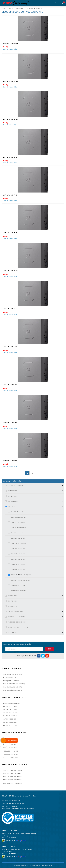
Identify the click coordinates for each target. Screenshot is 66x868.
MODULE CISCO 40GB (10, 748)
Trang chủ (5, 8)
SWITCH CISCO (12, 491)
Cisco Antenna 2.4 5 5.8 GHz (19, 585)
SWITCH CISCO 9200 (10, 722)
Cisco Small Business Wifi (18, 517)
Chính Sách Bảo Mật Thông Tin (12, 690)
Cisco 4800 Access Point (18, 564)
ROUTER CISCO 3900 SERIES (13, 780)
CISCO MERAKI (12, 606)
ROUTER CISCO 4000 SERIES (13, 783)
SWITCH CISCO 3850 (10, 719)
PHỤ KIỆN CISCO (13, 633)
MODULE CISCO (13, 601)
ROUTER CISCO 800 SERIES (12, 770)
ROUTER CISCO (13, 496)
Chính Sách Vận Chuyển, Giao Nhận (14, 684)
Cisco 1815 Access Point (18, 533)
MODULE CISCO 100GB (10, 751)
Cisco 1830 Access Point (18, 538)
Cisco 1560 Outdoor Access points (21, 575)
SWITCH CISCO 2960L (10, 709)
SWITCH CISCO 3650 (10, 716)
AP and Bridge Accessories (19, 591)
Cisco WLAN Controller (17, 512)
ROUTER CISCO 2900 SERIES (13, 777)
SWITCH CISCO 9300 (10, 725)
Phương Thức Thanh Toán (11, 681)
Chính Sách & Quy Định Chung (12, 674)
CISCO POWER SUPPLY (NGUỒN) (18, 627)
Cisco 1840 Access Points (18, 543)
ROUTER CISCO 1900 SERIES (13, 774)
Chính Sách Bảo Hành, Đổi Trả (12, 687)
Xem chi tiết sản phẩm (10, 49)
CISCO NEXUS (12, 596)
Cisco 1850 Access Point (18, 549)
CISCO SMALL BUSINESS (15, 486)
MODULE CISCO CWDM (11, 757)
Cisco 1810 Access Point (18, 522)
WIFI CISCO (14, 8)
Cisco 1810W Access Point (19, 528)
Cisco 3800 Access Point (18, 559)
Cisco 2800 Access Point (18, 554)
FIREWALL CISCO (13, 501)
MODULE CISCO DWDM (11, 754)
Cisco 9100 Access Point (18, 570)
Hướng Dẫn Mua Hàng (10, 677)
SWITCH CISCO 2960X (10, 713)
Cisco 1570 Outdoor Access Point (21, 580)
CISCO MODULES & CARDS (16, 617)
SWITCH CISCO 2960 (10, 706)
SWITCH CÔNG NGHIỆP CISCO (17, 622)
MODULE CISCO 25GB (10, 745)
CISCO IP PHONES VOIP (15, 612)
